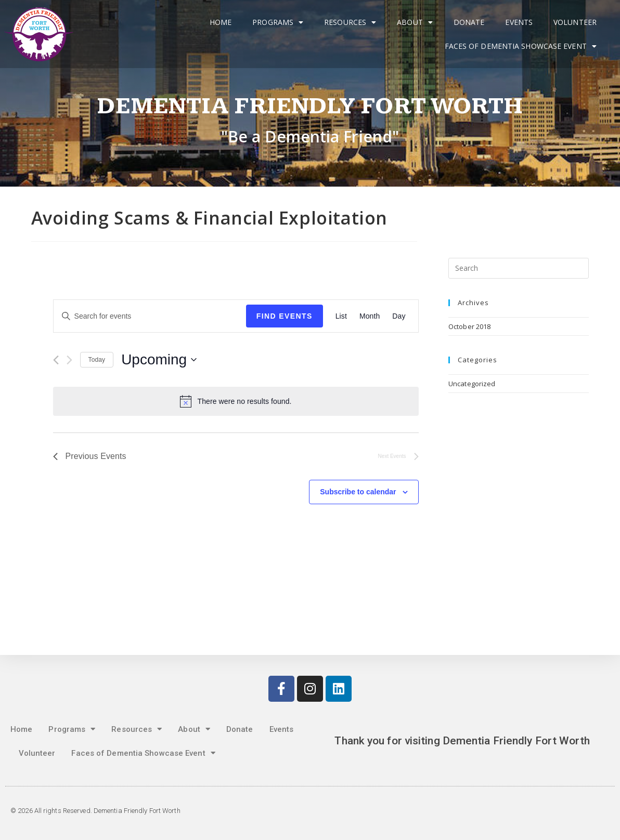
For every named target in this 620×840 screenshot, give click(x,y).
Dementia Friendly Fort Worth (310, 106)
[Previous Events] (56, 360)
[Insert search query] (519, 268)
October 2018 (469, 326)
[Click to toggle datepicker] (159, 360)
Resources (350, 22)
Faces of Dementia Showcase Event (521, 46)
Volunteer (575, 22)
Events (519, 22)
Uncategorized (472, 384)
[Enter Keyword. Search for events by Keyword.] (150, 316)
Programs (278, 22)
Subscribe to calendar (358, 492)
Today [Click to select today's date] (97, 360)
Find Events (285, 316)
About (415, 22)
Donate (469, 22)
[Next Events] (69, 360)
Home (221, 22)
